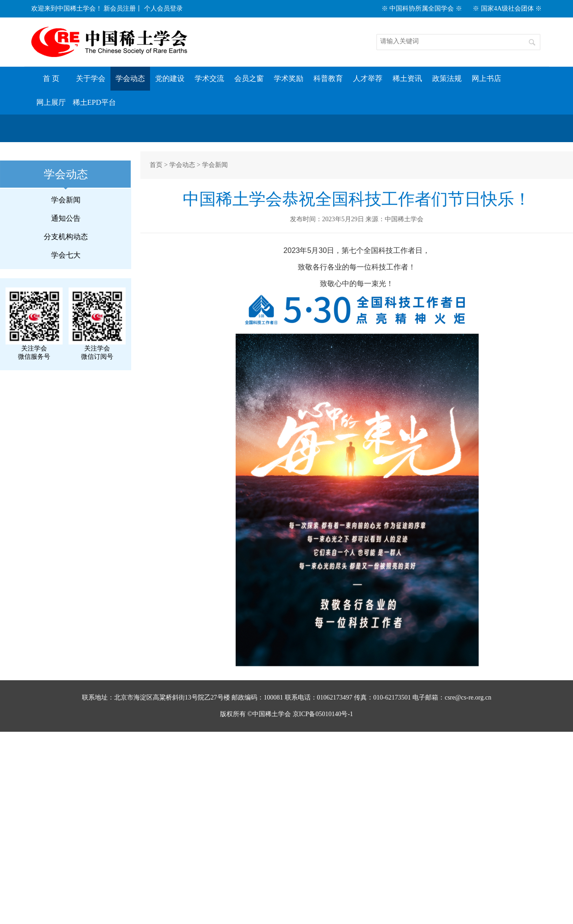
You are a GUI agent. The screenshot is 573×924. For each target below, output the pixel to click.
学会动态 (130, 78)
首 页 (51, 78)
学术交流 (209, 78)
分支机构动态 (66, 237)
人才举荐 (368, 78)
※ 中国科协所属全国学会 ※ (422, 9)
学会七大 (66, 255)
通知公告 (66, 218)
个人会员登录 (163, 9)
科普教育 (328, 78)
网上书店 (486, 78)
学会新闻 (66, 200)
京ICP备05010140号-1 (323, 714)
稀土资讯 (407, 78)
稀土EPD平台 (94, 102)
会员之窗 (249, 78)
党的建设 (170, 78)
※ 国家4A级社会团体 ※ (507, 9)
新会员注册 (120, 9)
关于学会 (91, 78)
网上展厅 (51, 102)
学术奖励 (289, 78)
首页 (156, 165)
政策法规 (447, 78)
